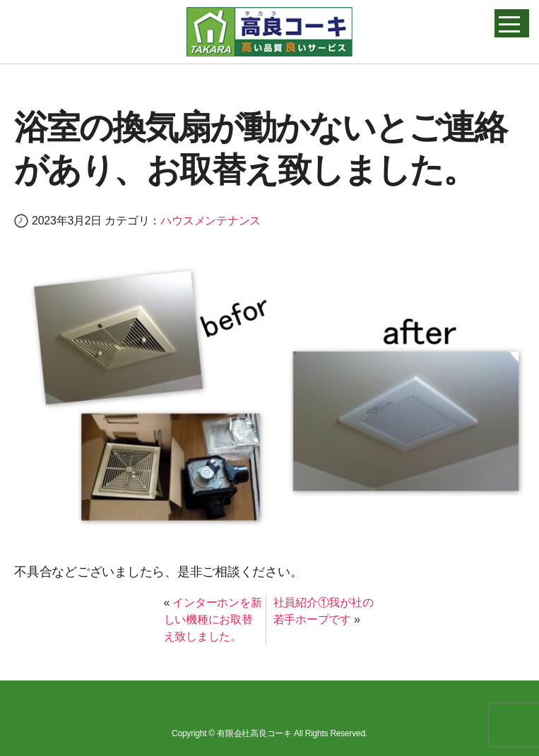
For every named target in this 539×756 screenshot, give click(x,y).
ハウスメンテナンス (211, 221)
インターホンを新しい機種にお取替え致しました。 (213, 619)
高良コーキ (269, 32)
